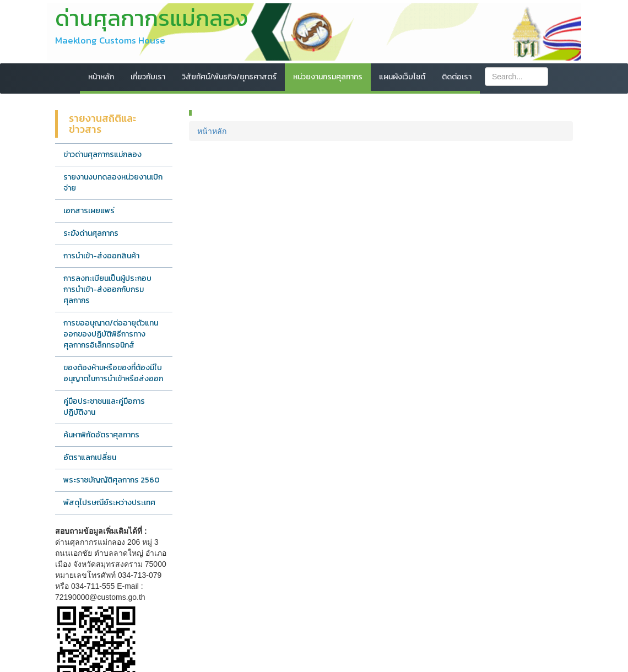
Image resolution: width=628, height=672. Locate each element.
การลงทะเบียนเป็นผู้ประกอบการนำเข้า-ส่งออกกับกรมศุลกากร (107, 289)
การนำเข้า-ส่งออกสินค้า (101, 256)
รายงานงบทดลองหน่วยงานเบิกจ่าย (113, 183)
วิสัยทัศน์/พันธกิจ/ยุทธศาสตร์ (229, 77)
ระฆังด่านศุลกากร (91, 233)
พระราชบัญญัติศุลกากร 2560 (112, 480)
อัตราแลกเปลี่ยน (90, 457)
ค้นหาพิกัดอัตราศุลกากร (101, 435)
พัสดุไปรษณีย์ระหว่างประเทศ (109, 503)
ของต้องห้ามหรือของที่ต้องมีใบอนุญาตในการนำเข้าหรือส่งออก (113, 373)
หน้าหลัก (101, 77)
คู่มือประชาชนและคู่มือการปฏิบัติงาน (104, 407)
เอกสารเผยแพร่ (89, 211)
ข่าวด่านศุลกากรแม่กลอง (102, 155)
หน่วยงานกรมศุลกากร (328, 77)
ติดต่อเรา (457, 77)
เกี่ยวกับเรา (148, 77)
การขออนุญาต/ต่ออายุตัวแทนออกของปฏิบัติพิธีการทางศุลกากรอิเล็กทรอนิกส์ (111, 334)
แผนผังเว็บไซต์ (402, 77)
